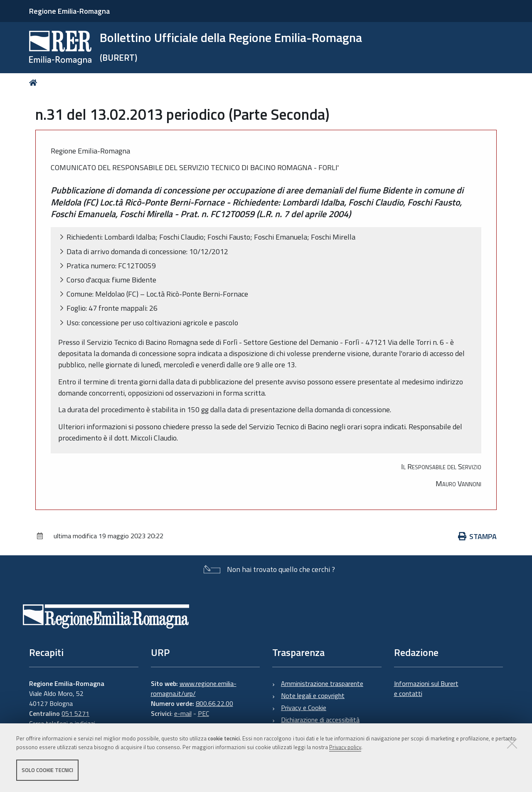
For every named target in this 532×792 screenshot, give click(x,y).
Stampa (478, 536)
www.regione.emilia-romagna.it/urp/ (194, 688)
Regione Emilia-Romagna (69, 11)
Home (35, 83)
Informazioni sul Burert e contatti (426, 688)
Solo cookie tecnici (47, 770)
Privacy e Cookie (304, 708)
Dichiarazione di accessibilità (320, 720)
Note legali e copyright (313, 695)
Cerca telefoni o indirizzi (62, 723)
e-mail (183, 713)
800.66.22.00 (214, 703)
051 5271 (75, 713)
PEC (203, 713)
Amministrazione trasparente (322, 683)
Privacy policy (345, 747)
